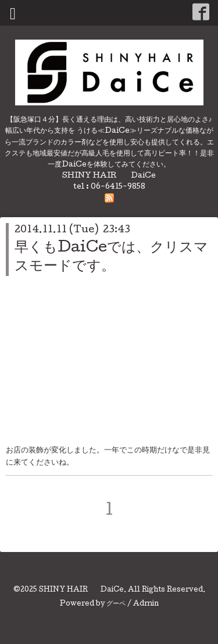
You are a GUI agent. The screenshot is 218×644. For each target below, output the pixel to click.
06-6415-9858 (118, 187)
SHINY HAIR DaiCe (81, 590)
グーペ (116, 604)
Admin (146, 604)
